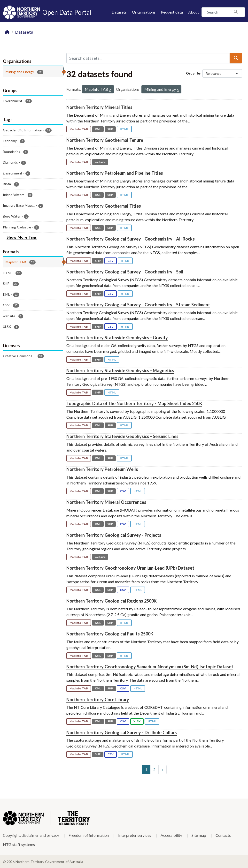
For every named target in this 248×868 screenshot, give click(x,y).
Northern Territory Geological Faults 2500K (110, 634)
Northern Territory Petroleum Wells (102, 469)
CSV (111, 261)
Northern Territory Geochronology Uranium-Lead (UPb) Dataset (130, 568)
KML (98, 129)
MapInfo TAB (79, 129)
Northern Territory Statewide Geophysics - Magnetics (120, 370)
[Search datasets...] (148, 58)
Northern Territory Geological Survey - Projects (114, 535)
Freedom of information (89, 835)
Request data (172, 12)
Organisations (144, 12)
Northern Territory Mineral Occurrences (106, 502)
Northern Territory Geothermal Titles (104, 206)
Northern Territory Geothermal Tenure (105, 140)
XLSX (137, 721)
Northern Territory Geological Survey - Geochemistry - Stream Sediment (138, 305)
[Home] (7, 32)
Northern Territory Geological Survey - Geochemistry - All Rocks (131, 239)
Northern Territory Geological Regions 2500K (112, 601)
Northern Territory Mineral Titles (99, 107)
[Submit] (236, 58)
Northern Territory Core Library (98, 700)
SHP (110, 129)
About (194, 12)
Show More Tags (22, 237)
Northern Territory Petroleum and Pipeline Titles (115, 173)
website (100, 162)
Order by (193, 73)
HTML (124, 129)
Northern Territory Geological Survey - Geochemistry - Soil (125, 272)
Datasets (119, 12)
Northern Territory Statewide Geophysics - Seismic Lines (122, 436)
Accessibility (171, 835)
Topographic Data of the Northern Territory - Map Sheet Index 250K (134, 403)
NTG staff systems (19, 844)
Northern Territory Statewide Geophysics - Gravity (117, 338)
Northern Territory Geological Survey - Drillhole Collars (122, 732)
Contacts (223, 835)
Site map (199, 835)
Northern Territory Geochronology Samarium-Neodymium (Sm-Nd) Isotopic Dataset (150, 667)
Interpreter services (135, 835)
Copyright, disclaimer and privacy (31, 835)
